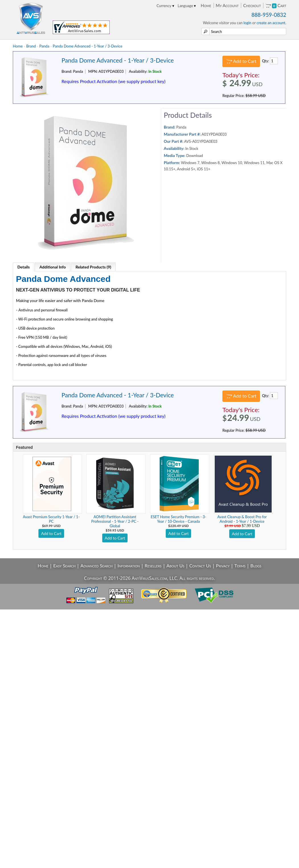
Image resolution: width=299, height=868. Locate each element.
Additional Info (53, 267)
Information (129, 566)
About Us (175, 566)
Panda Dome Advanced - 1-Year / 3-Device (87, 46)
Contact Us (200, 566)
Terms (240, 566)
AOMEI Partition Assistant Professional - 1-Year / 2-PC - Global (115, 521)
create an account (271, 23)
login (247, 23)
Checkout (252, 5)
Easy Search (64, 566)
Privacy (223, 566)
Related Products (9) (93, 267)
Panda (44, 46)
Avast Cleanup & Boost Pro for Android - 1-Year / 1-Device (242, 519)
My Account (227, 5)
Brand (31, 46)
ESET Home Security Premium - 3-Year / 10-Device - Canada (178, 519)
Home (206, 5)
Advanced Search (97, 566)
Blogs (256, 566)
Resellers (153, 566)
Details (23, 267)
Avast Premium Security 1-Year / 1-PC (51, 519)
